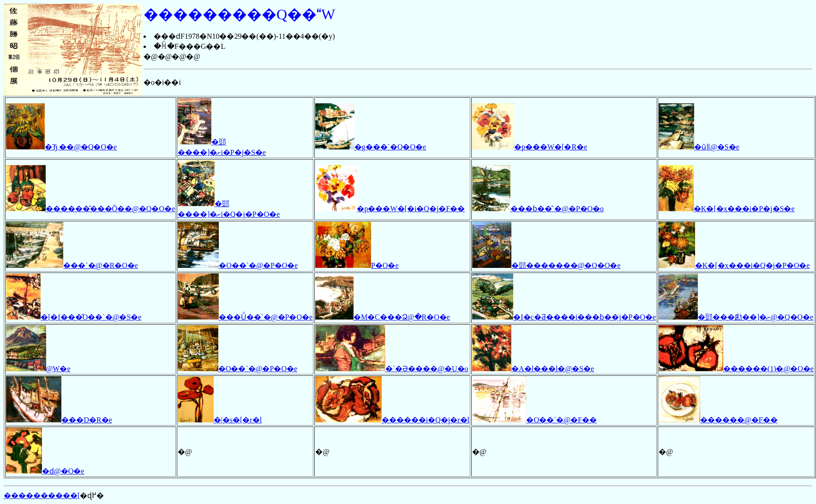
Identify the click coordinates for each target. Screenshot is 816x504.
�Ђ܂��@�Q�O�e (61, 147)
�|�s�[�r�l (220, 420)
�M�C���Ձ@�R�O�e (383, 317)
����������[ (42, 495)
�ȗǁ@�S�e (699, 147)
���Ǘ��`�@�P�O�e (245, 317)
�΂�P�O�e (357, 265)
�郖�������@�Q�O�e (546, 265)
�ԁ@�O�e (45, 471)
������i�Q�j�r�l (392, 420)
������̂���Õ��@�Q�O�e (90, 209)
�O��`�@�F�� (534, 420)
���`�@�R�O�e (72, 265)
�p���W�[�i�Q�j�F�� (390, 209)
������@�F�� (718, 420)
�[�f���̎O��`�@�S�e (74, 317)
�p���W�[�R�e (530, 147)
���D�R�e (59, 420)
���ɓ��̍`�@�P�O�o (538, 209)
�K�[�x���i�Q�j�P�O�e (734, 265)
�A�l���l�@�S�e (533, 369)
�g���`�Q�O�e (371, 147)
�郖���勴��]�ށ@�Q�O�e (736, 317)
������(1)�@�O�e (736, 369)
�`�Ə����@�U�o (392, 369)
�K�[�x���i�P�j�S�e (726, 209)
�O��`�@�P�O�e (238, 265)
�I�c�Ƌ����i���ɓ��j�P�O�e (564, 317)
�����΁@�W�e (38, 369)
